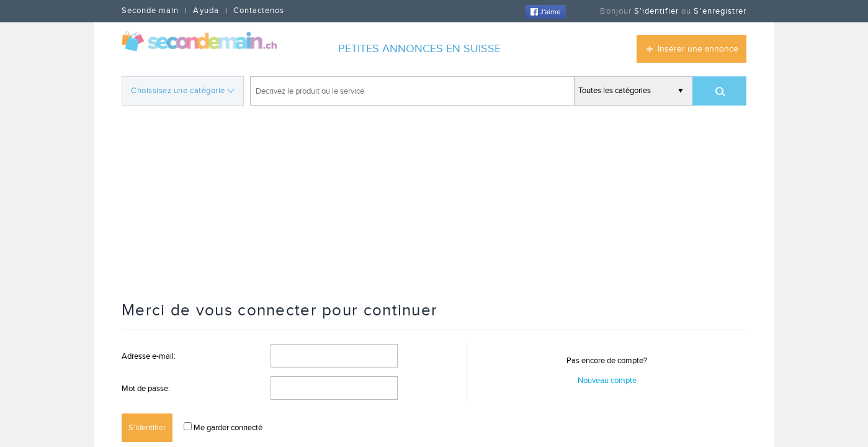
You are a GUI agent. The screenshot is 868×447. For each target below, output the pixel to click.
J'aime (546, 12)
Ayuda (206, 11)
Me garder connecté (227, 428)
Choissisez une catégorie (182, 90)
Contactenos (259, 11)
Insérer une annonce (698, 49)
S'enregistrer (720, 11)
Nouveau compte (607, 381)
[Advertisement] (434, 205)
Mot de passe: (146, 389)
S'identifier (656, 11)
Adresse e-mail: (149, 356)
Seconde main (150, 11)
